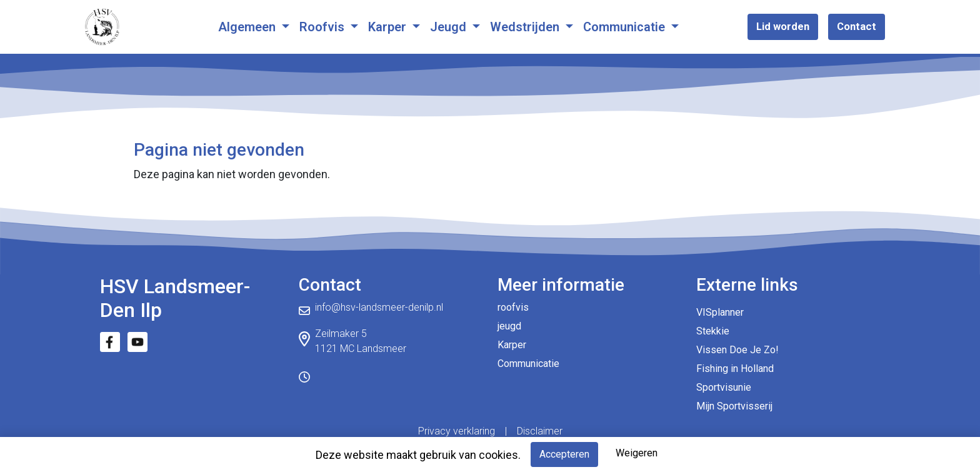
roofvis (513, 307)
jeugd (509, 326)
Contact (857, 26)
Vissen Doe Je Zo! (737, 350)
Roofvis (323, 27)
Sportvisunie (724, 387)
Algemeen (248, 27)
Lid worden (783, 26)
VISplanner (720, 312)
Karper (389, 27)
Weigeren (637, 453)
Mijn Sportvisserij (734, 406)
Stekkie (713, 331)
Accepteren (564, 454)
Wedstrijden (526, 27)
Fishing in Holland (735, 369)
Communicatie (626, 27)
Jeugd (450, 27)
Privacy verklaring (457, 431)
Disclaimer (540, 431)
